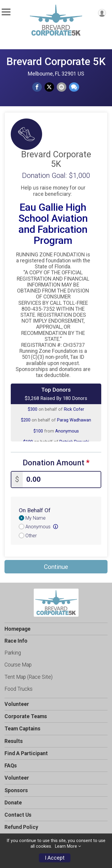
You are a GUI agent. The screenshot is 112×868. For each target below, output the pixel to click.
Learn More (66, 846)
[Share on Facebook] (37, 87)
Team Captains (22, 729)
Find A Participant (26, 753)
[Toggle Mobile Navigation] (6, 12)
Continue (56, 567)
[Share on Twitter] (49, 87)
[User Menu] (102, 13)
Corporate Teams (26, 716)
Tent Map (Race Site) (29, 677)
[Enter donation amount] (62, 480)
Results (14, 741)
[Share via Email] (62, 87)
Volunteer (17, 704)
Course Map (18, 665)
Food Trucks (19, 689)
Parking (13, 653)
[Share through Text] (74, 87)
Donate (13, 803)
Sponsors (16, 790)
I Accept (55, 858)
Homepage (17, 629)
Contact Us (18, 815)
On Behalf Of (35, 510)
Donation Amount (56, 463)
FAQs (11, 766)
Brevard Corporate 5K (56, 61)
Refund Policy (21, 827)
